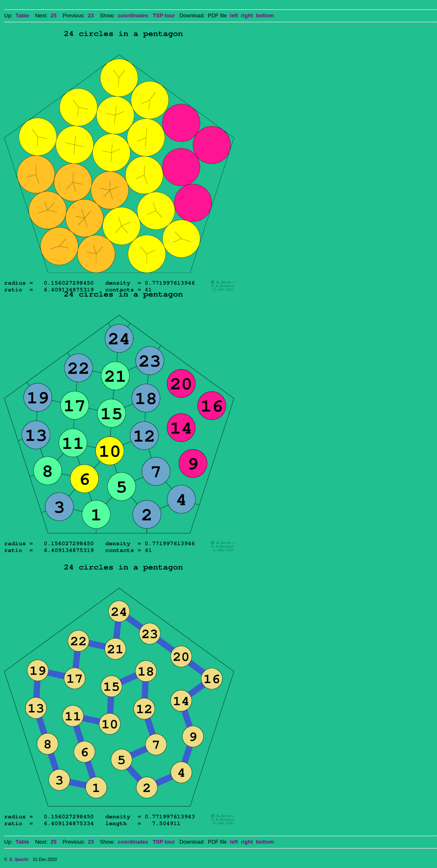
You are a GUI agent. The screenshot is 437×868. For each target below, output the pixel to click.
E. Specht (19, 860)
